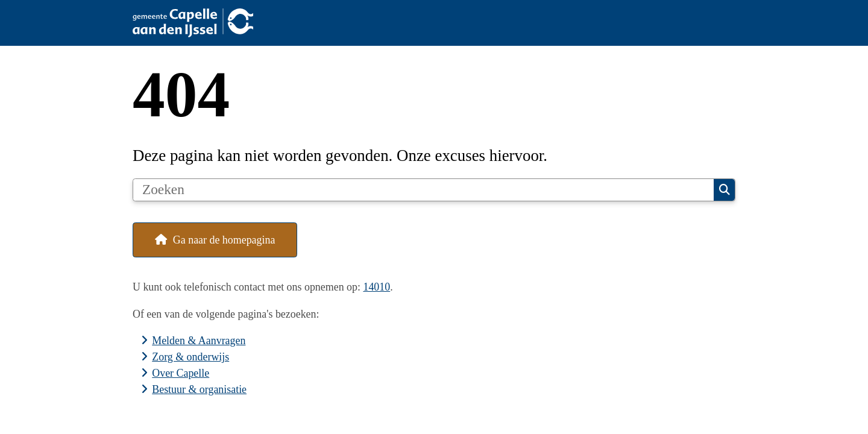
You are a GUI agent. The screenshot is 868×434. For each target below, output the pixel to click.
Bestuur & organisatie (199, 389)
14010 (376, 287)
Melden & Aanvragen (199, 341)
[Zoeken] (423, 190)
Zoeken (725, 190)
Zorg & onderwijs (190, 357)
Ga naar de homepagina (224, 240)
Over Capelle (181, 373)
